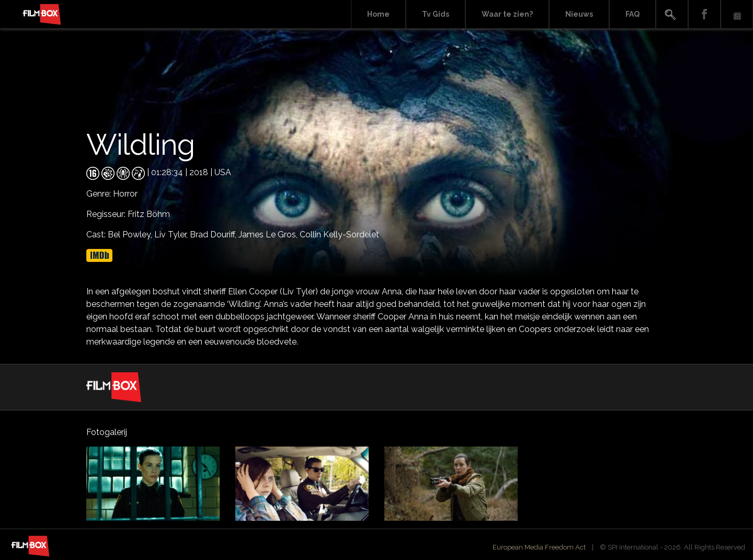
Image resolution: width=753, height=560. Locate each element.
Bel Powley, (131, 235)
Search (672, 14)
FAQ (632, 14)
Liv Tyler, (172, 235)
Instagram (737, 14)
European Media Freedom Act (539, 547)
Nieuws (579, 14)
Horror (125, 194)
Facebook (704, 14)
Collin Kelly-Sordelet (339, 235)
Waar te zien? (507, 14)
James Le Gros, (269, 235)
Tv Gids (436, 14)
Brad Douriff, (214, 235)
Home (378, 14)
